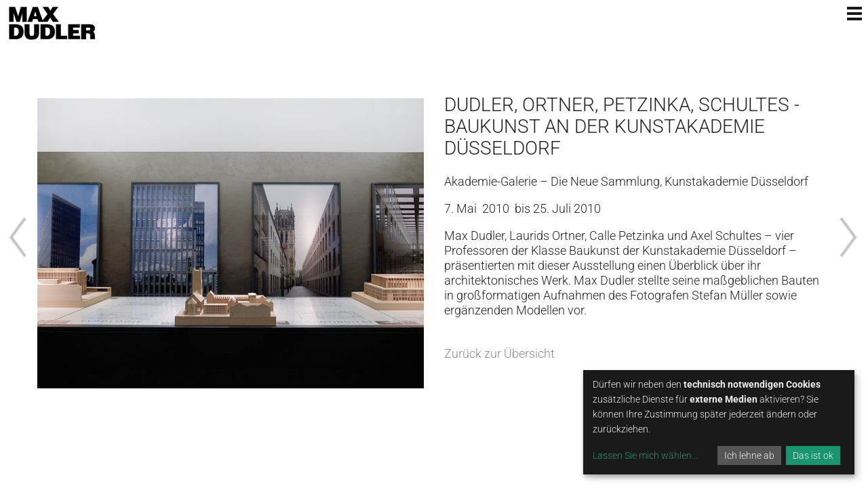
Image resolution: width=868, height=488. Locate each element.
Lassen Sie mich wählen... (645, 455)
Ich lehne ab (749, 455)
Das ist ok (813, 455)
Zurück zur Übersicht (499, 353)
